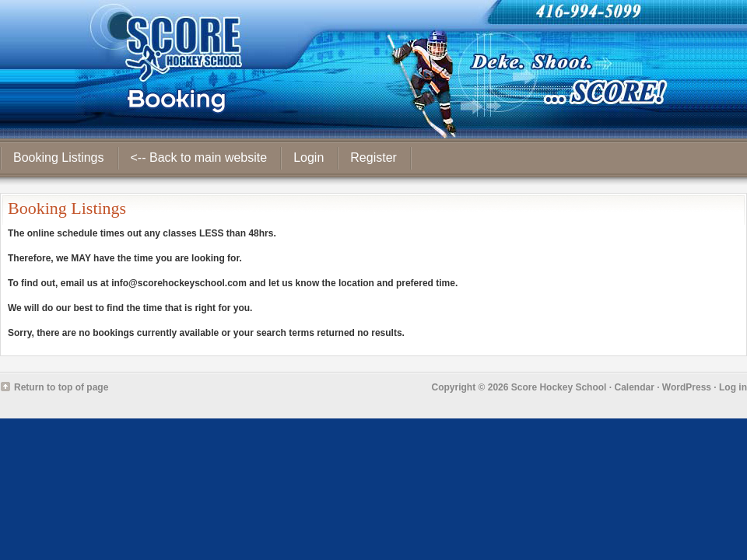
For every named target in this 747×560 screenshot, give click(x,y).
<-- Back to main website (199, 157)
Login (309, 157)
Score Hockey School (559, 387)
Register (373, 157)
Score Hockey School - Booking (373, 69)
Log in (733, 387)
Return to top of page (61, 387)
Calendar (634, 387)
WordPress (687, 387)
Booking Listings (59, 157)
